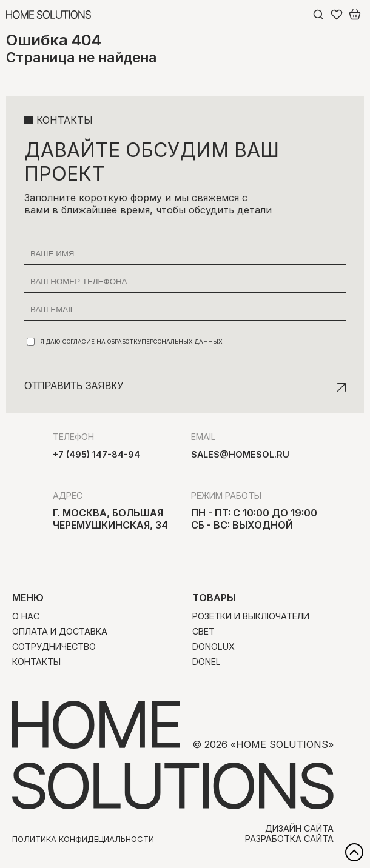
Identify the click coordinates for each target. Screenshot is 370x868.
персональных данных (182, 342)
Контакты (36, 662)
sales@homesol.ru (240, 454)
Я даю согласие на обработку (125, 342)
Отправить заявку (74, 386)
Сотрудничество (54, 646)
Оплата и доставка (60, 631)
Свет (203, 631)
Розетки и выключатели (251, 616)
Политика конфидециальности (83, 839)
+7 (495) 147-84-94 (96, 454)
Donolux (214, 646)
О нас (26, 616)
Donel (207, 662)
